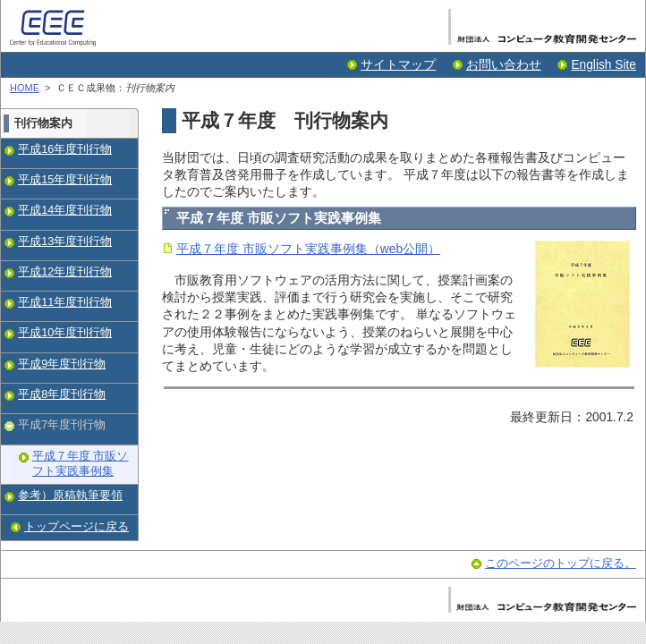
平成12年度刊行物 (65, 272)
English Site (603, 65)
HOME (25, 88)
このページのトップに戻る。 (561, 563)
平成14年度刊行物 (65, 210)
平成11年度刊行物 (65, 302)
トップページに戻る (76, 527)
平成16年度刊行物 (65, 149)
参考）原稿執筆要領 (70, 496)
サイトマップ (398, 65)
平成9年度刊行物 (62, 364)
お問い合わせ (504, 65)
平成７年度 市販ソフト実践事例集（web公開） (308, 249)
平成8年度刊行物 (62, 394)
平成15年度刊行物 (65, 180)
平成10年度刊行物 (65, 333)
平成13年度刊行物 (65, 241)
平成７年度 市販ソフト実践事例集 (81, 464)
